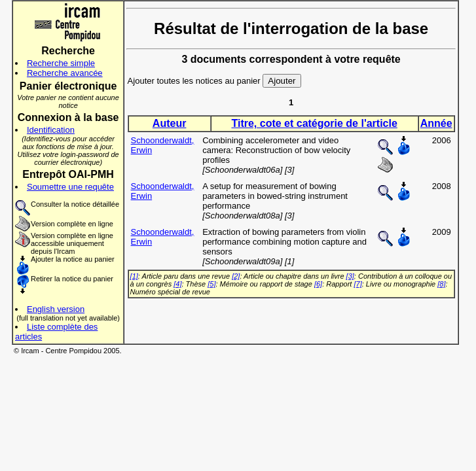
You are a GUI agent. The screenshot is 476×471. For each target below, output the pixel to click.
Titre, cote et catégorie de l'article (314, 123)
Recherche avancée (65, 73)
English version (56, 309)
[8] (441, 284)
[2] (236, 276)
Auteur (170, 123)
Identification (51, 130)
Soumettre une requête (70, 187)
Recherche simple (61, 63)
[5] (211, 284)
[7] (357, 284)
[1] (134, 276)
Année (436, 123)
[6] (318, 284)
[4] (177, 284)
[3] (350, 276)
